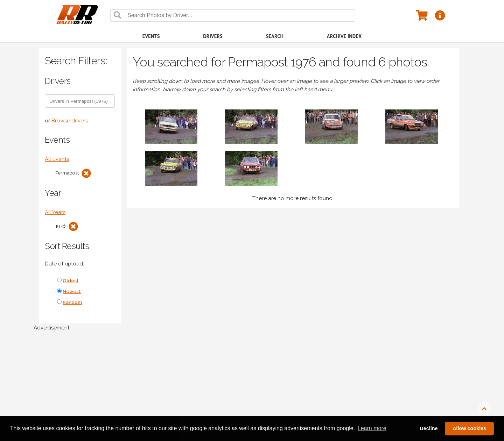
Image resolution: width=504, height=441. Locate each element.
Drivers (213, 36)
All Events (57, 159)
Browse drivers (70, 121)
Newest (72, 291)
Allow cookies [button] (469, 428)
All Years (55, 212)
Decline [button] (429, 428)
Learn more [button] (372, 428)
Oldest (71, 280)
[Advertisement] (244, 390)
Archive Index (344, 36)
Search (275, 36)
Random (72, 302)
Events (151, 36)
